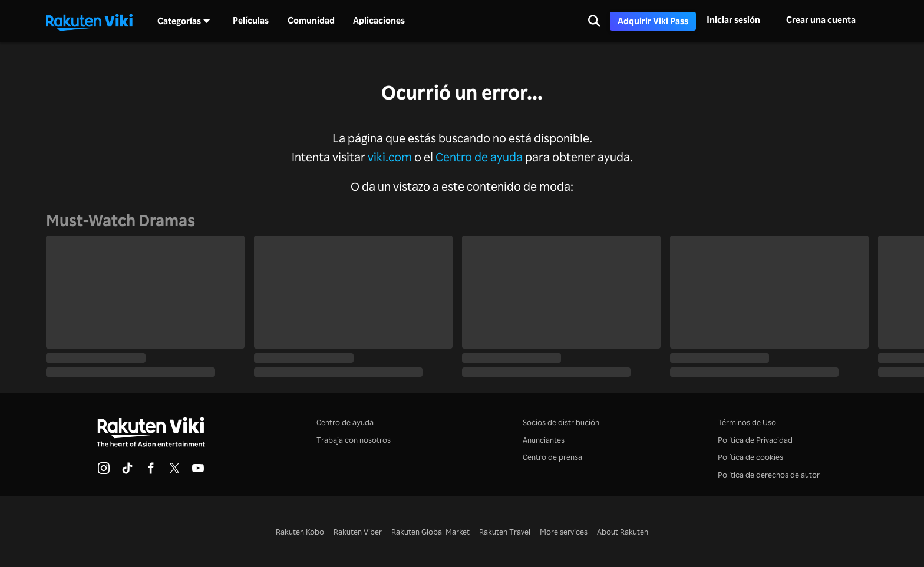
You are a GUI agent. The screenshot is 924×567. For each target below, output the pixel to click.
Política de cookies (750, 457)
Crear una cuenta (821, 20)
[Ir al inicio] (89, 21)
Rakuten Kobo (300, 531)
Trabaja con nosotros (354, 440)
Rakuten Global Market (430, 531)
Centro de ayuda (479, 157)
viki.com (390, 157)
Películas (251, 21)
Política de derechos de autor (769, 474)
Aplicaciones (379, 21)
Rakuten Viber (358, 531)
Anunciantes (544, 440)
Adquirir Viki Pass (653, 21)
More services (564, 531)
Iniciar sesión (733, 20)
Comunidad (311, 21)
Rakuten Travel (505, 531)
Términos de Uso (747, 422)
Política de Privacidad (755, 440)
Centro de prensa (552, 457)
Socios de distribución (561, 422)
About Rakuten (623, 531)
